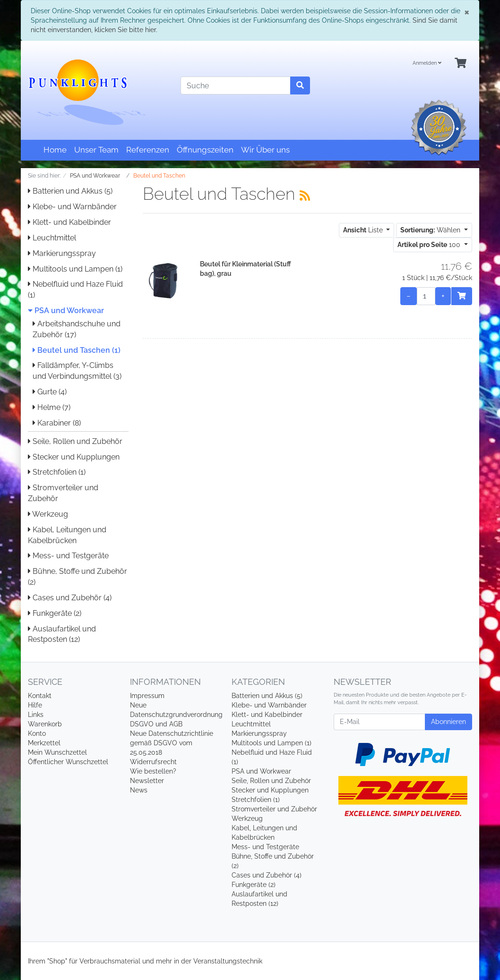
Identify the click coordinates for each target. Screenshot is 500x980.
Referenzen (148, 150)
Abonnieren (448, 722)
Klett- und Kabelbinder (69, 222)
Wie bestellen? (153, 771)
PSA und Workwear (66, 311)
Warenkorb (45, 724)
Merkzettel (44, 743)
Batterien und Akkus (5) (70, 191)
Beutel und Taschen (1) (77, 350)
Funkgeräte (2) (55, 613)
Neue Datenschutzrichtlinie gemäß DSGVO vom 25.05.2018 (172, 743)
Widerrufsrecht (153, 762)
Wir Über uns (265, 150)
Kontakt (40, 696)
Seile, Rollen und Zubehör (75, 441)
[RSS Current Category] (305, 196)
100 (430, 245)
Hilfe (35, 705)
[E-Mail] (379, 722)
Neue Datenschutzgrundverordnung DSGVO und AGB (176, 715)
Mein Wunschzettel (57, 752)
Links (36, 715)
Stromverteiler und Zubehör (274, 809)
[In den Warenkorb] (462, 296)
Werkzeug (48, 514)
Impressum (147, 696)
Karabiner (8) (57, 423)
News (139, 790)
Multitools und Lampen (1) (75, 269)
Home (55, 150)
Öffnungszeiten (205, 150)
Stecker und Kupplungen (74, 457)
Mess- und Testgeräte (68, 556)
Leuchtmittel (52, 238)
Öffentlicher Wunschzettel (68, 762)
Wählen (431, 230)
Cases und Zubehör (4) (70, 598)
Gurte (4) (50, 392)
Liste (364, 230)
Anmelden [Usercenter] (427, 63)
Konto (37, 733)
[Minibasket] (461, 64)
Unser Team (96, 150)
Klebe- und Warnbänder (72, 207)
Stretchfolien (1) (57, 472)
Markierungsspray (62, 253)
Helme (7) (52, 407)
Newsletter (147, 781)
